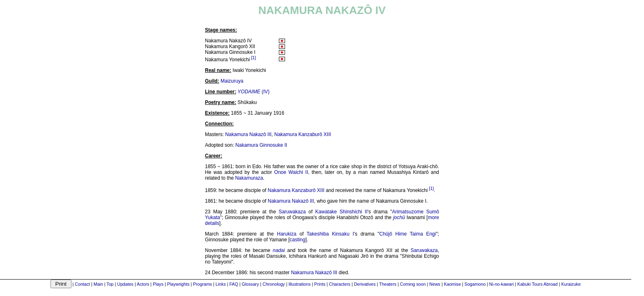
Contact (82, 284)
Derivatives (365, 284)
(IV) (253, 92)
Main (98, 284)
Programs (202, 284)
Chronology (274, 284)
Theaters (388, 284)
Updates (125, 284)
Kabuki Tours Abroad (538, 284)
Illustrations (299, 284)
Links (221, 284)
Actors (143, 284)
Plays (158, 284)
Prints (320, 284)
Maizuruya (232, 81)
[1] (253, 58)
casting (297, 240)
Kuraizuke (571, 284)
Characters (340, 284)
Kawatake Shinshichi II (342, 212)
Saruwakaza (292, 212)
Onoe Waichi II (291, 172)
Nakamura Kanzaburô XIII (303, 134)
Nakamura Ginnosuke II (261, 145)
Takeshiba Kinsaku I (330, 234)
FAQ (233, 284)
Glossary (250, 284)
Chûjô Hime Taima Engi (408, 234)
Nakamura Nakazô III (248, 134)
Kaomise (452, 284)
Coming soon (413, 284)
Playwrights (178, 284)
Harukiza (286, 234)
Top (110, 284)
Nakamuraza (249, 178)
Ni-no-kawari (501, 284)
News (435, 284)
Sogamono (475, 284)
